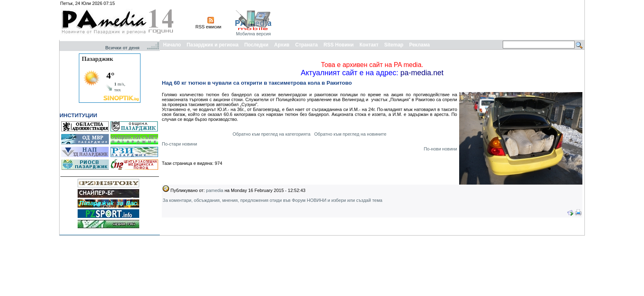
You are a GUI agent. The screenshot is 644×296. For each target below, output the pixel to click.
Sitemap (394, 45)
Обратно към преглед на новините (350, 134)
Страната (307, 45)
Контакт (369, 45)
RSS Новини (339, 45)
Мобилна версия (253, 34)
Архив (282, 45)
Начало (172, 45)
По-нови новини (440, 149)
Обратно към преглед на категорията (271, 134)
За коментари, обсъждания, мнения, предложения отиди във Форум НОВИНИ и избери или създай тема (273, 200)
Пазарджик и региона (212, 45)
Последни (256, 45)
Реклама (419, 45)
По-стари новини (179, 144)
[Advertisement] (434, 20)
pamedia (215, 190)
